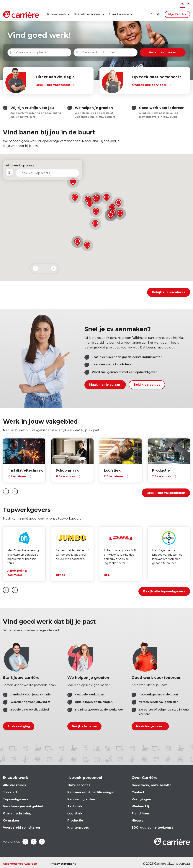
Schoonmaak (67, 470)
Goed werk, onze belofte (152, 785)
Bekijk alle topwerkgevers (164, 591)
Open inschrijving (17, 813)
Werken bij (140, 806)
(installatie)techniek (25, 470)
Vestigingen (141, 799)
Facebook (25, 842)
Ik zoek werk (57, 14)
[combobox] (112, 52)
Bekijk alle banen (84, 726)
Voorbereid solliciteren (21, 828)
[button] (107, 198)
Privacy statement (63, 864)
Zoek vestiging (19, 726)
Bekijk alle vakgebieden (166, 493)
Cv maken (11, 820)
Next (54, 269)
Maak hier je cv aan (105, 385)
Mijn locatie (10, 173)
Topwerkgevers (16, 799)
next (15, 491)
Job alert (10, 792)
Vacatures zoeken (167, 52)
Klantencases (78, 828)
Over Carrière (119, 14)
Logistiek (112, 470)
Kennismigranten (81, 799)
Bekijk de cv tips (147, 385)
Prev (35, 269)
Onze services (79, 785)
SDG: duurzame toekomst (152, 828)
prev (6, 491)
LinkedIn (34, 842)
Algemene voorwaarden (20, 864)
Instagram (42, 842)
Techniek (75, 806)
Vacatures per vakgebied (23, 806)
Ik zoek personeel (87, 14)
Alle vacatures (14, 785)
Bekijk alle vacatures (169, 292)
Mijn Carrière (177, 14)
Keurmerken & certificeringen (91, 792)
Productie (161, 470)
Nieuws (137, 820)
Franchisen (140, 813)
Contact (138, 792)
